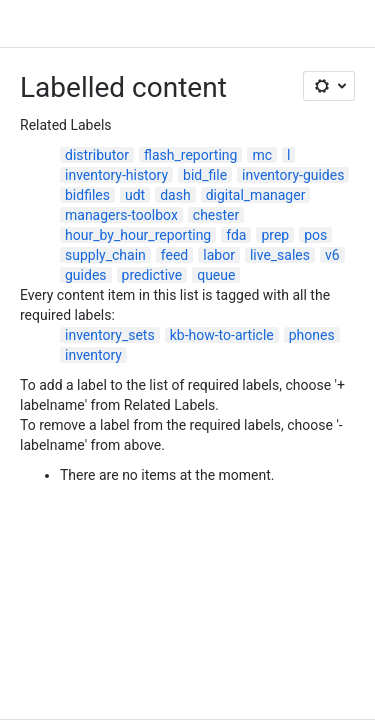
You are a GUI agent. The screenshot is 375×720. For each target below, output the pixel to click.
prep (275, 235)
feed (174, 255)
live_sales (280, 255)
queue (216, 275)
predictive (152, 275)
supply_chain (105, 255)
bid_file (205, 175)
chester (216, 215)
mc (262, 155)
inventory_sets (110, 335)
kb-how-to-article (222, 335)
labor (219, 255)
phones (312, 335)
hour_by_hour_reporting (138, 235)
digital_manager (256, 195)
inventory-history (116, 175)
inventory (93, 355)
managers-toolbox (121, 215)
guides (86, 275)
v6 (332, 255)
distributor (97, 155)
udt (135, 195)
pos (315, 235)
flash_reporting (190, 155)
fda (236, 235)
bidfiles (87, 195)
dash (175, 195)
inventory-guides (293, 175)
